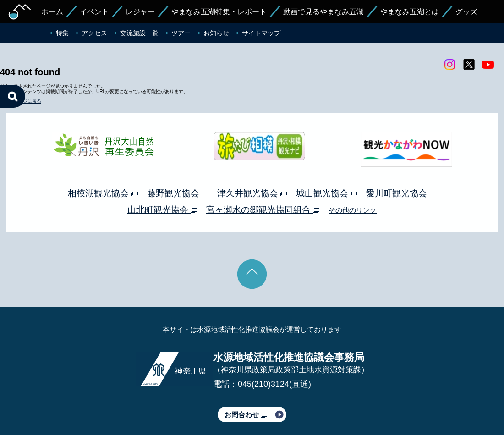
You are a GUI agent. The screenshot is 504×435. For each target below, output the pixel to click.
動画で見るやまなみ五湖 (323, 12)
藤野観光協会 (178, 156)
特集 (62, 33)
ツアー (181, 33)
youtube (488, 65)
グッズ (466, 12)
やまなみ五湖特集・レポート (219, 12)
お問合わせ (246, 377)
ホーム (52, 12)
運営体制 (117, 402)
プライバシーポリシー (169, 402)
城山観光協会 (326, 156)
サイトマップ (261, 33)
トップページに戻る (21, 64)
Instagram (449, 65)
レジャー (140, 12)
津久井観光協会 (252, 156)
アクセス (94, 33)
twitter (469, 65)
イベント (94, 12)
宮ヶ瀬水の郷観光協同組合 (263, 173)
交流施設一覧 (139, 33)
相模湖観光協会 (103, 156)
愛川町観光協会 (401, 156)
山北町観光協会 (162, 173)
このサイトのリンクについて (249, 402)
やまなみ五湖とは (410, 12)
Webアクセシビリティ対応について (348, 402)
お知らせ (216, 33)
